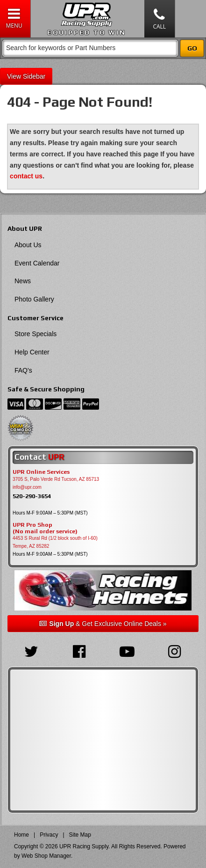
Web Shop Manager (46, 856)
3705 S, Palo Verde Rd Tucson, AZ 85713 (56, 479)
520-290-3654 (32, 496)
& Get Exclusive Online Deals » (103, 624)
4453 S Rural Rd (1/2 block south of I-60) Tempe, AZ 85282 (55, 542)
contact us (26, 176)
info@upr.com (27, 487)
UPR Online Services (41, 472)
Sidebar (34, 76)
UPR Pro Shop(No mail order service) (45, 528)
